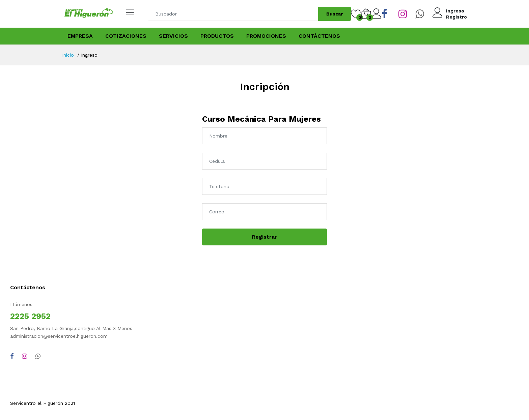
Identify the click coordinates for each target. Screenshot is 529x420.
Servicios (173, 36)
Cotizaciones (126, 36)
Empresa (80, 36)
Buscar (335, 14)
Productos (217, 36)
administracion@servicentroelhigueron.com (59, 336)
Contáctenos (319, 36)
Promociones (266, 36)
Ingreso (455, 11)
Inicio (68, 55)
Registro (456, 17)
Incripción (265, 86)
